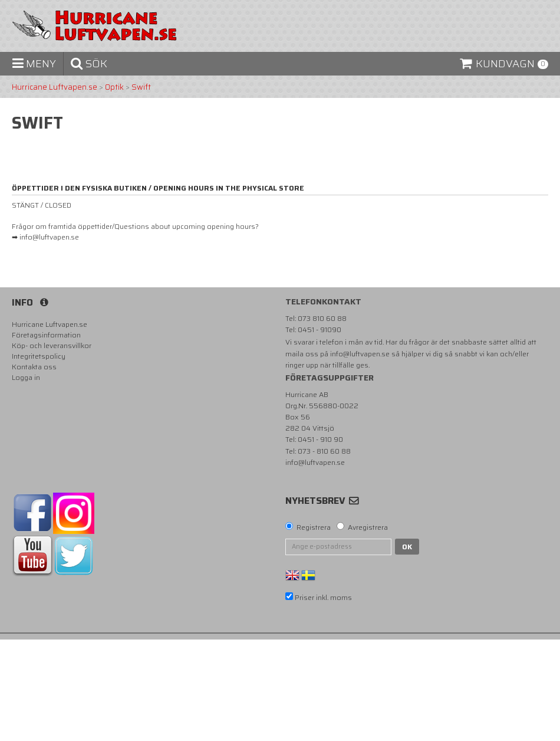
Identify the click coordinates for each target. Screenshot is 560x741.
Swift (141, 87)
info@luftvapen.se (360, 354)
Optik (114, 87)
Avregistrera (368, 527)
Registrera (314, 527)
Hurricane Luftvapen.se (55, 87)
